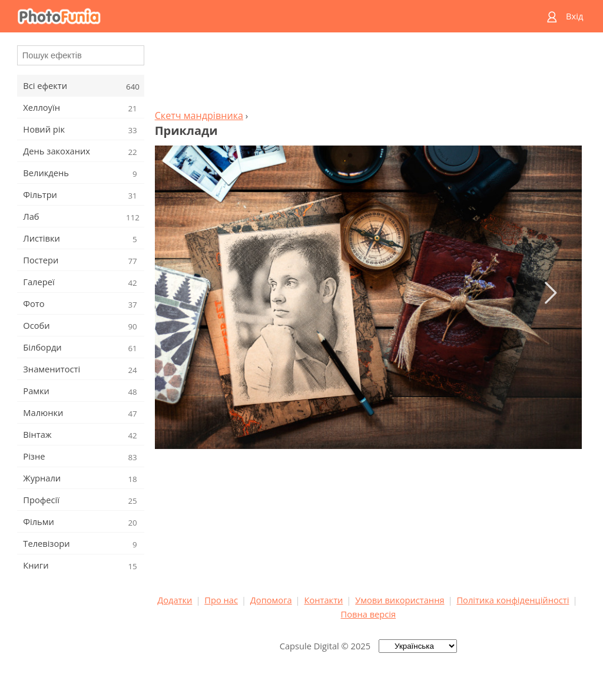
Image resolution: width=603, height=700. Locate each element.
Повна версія (369, 614)
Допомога (271, 600)
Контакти (323, 600)
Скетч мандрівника (199, 115)
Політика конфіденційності (513, 600)
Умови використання (400, 600)
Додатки (175, 600)
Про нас (221, 600)
